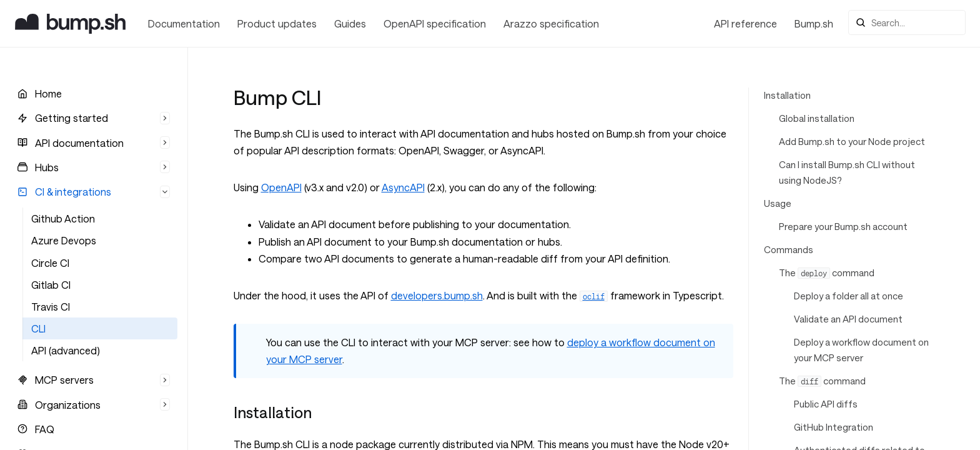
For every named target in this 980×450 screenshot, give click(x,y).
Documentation (184, 23)
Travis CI (51, 307)
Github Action (63, 218)
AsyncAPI (403, 187)
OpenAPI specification (435, 23)
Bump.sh (814, 23)
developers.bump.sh (437, 295)
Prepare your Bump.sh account (843, 227)
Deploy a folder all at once (849, 296)
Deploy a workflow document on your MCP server (861, 350)
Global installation (817, 118)
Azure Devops (64, 240)
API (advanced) (66, 350)
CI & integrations (73, 192)
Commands (789, 250)
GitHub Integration (834, 427)
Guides (350, 23)
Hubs (47, 167)
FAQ (45, 429)
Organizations (68, 405)
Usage (778, 203)
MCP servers (64, 380)
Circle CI (50, 263)
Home (48, 93)
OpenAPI (281, 187)
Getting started (72, 118)
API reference (745, 23)
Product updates (277, 23)
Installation (787, 95)
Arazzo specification (551, 23)
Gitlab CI (51, 285)
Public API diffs (826, 404)
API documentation (79, 143)
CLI (38, 328)
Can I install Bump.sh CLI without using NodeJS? (847, 172)
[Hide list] (165, 118)
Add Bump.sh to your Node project (852, 142)
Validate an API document (848, 319)
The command (827, 273)
